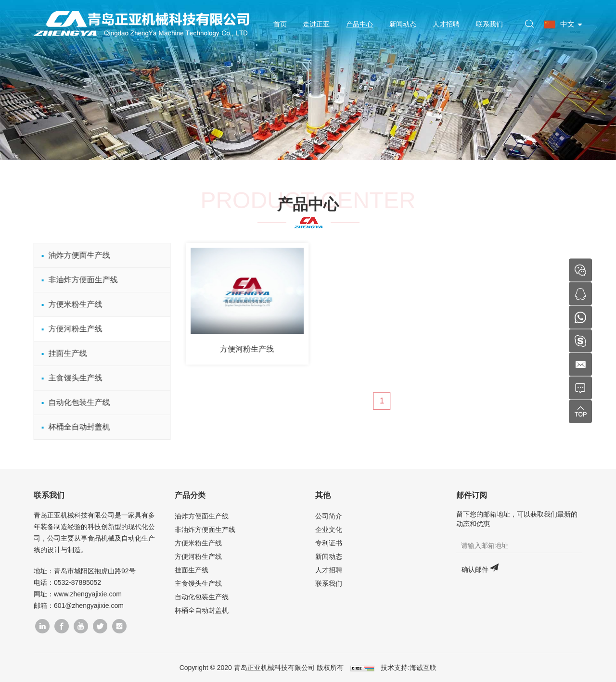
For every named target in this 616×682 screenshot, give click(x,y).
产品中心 (359, 24)
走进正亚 (316, 24)
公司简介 (329, 516)
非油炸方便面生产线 (78, 280)
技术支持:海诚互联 (409, 668)
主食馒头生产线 (71, 378)
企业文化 (329, 530)
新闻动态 (403, 24)
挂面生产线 (63, 353)
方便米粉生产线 (71, 304)
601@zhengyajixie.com (89, 606)
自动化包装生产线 (75, 402)
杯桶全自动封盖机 (75, 427)
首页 (280, 24)
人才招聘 (446, 24)
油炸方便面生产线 (75, 255)
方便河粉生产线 (71, 329)
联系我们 (489, 24)
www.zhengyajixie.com (88, 594)
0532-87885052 (77, 582)
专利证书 (329, 543)
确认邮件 (475, 569)
